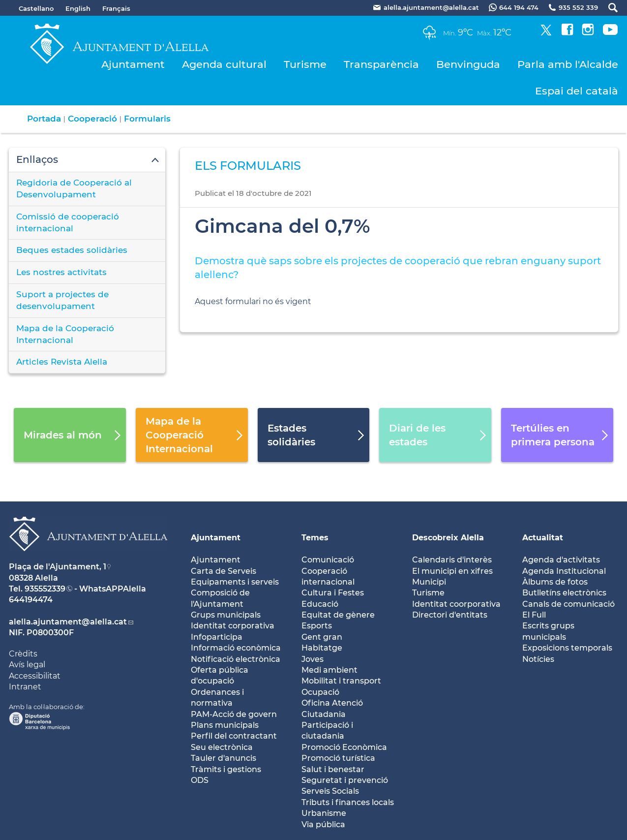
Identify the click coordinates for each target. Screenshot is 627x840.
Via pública (323, 824)
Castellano (36, 8)
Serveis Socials (330, 791)
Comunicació (328, 560)
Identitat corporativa (233, 626)
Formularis (147, 119)
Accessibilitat (35, 676)
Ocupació (320, 692)
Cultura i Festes (333, 593)
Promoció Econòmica (344, 747)
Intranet (25, 687)
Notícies (538, 659)
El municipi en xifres (452, 571)
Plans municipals (225, 725)
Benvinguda (468, 64)
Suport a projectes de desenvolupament (62, 300)
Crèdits (23, 654)
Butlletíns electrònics (564, 593)
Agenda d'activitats (561, 560)
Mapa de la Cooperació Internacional (65, 334)
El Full (534, 615)
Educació (320, 604)
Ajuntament (133, 64)
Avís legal (27, 665)
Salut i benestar (333, 769)
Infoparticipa (217, 637)
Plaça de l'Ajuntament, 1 (58, 567)
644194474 (31, 600)
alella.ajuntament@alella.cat (68, 622)
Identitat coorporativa (456, 604)
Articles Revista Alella (62, 362)
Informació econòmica (236, 648)
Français (116, 8)
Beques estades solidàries (72, 250)
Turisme (305, 64)
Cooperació (92, 119)
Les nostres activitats (61, 272)
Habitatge (322, 648)
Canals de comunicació (568, 604)
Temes (315, 538)
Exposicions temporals (567, 648)
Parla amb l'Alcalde (568, 64)
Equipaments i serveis (235, 582)
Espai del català (577, 91)
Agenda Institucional (564, 571)
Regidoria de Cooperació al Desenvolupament (74, 188)
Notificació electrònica (236, 659)
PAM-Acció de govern (234, 714)
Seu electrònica (222, 747)
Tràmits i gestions (226, 769)
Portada (44, 119)
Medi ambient (329, 670)
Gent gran (322, 637)
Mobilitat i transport (341, 681)
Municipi (429, 582)
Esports (317, 626)
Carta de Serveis (224, 571)
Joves (313, 659)
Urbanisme (324, 813)
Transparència (381, 64)
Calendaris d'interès (452, 560)
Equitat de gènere (338, 615)
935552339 (45, 589)
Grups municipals (226, 615)
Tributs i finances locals (348, 802)
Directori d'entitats (450, 615)
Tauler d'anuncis (224, 758)
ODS (200, 780)
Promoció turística (338, 758)
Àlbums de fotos (555, 582)
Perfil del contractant (234, 736)
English (78, 8)
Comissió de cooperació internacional (68, 222)
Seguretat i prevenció (345, 780)
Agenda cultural (224, 64)
